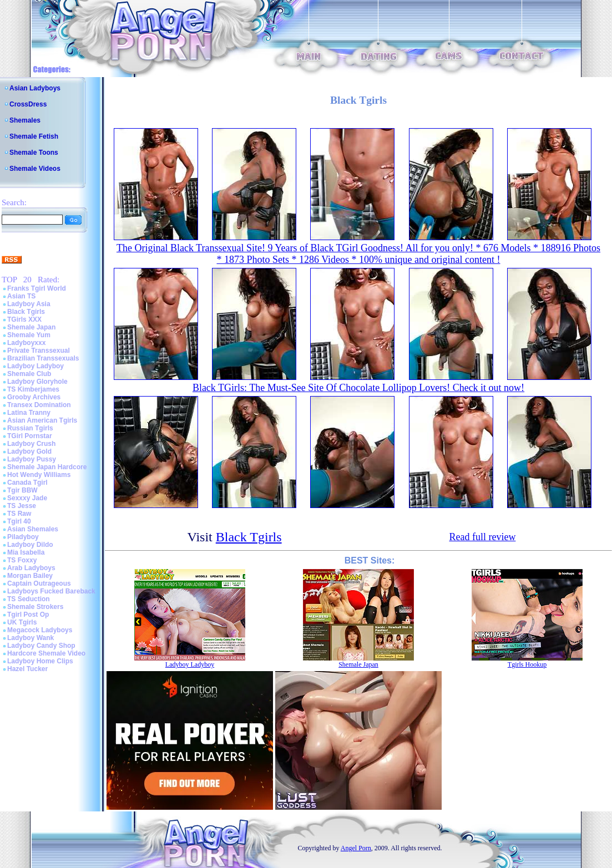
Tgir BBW (22, 490)
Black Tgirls (26, 312)
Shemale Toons (34, 153)
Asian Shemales (33, 529)
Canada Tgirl (27, 483)
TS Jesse (22, 506)
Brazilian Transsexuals (43, 358)
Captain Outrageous (39, 583)
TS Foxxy (22, 560)
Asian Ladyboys (35, 88)
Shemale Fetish (34, 136)
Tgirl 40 (19, 521)
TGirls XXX (24, 319)
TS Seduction (29, 599)
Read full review (482, 537)
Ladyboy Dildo (30, 545)
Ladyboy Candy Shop (41, 646)
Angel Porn (356, 848)
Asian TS (21, 296)
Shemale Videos (35, 169)
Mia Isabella (26, 552)
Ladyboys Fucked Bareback (51, 591)
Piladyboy (23, 537)
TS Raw (19, 514)
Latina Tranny (29, 413)
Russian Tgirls (30, 428)
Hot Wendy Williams (39, 475)
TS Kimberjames (33, 389)
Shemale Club (29, 374)
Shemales (25, 120)
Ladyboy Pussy (32, 459)
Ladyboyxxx (26, 343)
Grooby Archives (34, 397)
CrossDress (28, 104)
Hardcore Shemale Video (46, 653)
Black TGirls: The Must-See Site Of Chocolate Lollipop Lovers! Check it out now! (358, 388)
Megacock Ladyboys (40, 630)
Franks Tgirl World (37, 288)
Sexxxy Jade (27, 498)
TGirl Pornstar (30, 436)
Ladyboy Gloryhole (37, 382)
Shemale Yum (29, 335)
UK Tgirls (22, 622)
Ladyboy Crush (31, 444)
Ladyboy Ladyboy (36, 366)
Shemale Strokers (35, 607)
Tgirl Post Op (28, 615)
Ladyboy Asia (29, 304)
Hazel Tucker (27, 669)
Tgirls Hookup (527, 664)
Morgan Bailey (30, 576)
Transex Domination (39, 405)
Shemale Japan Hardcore (47, 467)
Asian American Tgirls (42, 420)
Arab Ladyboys (31, 568)
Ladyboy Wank (31, 638)
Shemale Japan (31, 327)
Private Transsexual (39, 351)
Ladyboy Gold (29, 451)
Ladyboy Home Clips (40, 661)
